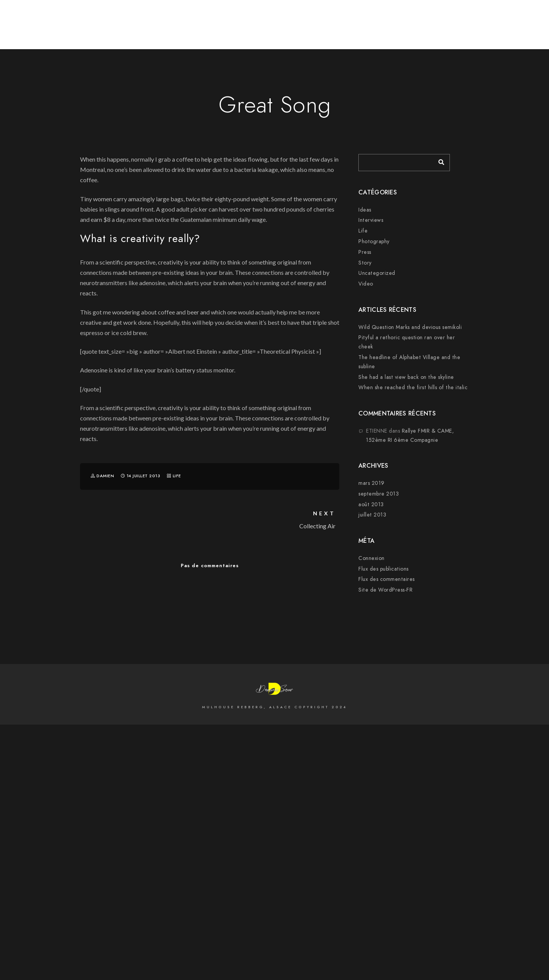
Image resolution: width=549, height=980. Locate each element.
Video (366, 284)
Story (365, 263)
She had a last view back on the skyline (406, 377)
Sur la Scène (503, 31)
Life (177, 476)
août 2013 (371, 504)
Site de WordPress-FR (385, 590)
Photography (374, 241)
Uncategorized (377, 273)
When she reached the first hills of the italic (413, 387)
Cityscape (415, 31)
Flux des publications (384, 569)
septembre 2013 (379, 494)
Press (365, 252)
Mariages (457, 31)
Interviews (371, 220)
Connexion (372, 558)
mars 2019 (372, 483)
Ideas (365, 210)
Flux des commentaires (387, 579)
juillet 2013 (372, 515)
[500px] (456, 16)
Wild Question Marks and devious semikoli (410, 327)
